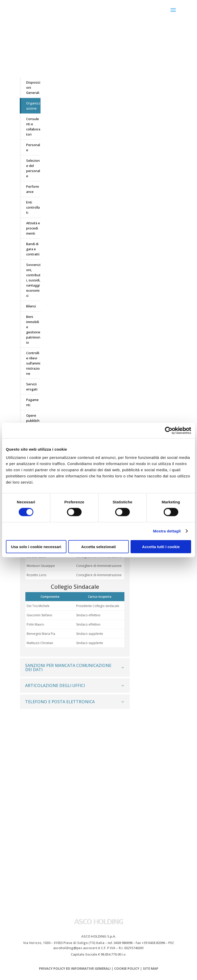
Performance (33, 189)
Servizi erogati (32, 387)
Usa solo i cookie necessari (36, 546)
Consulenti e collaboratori (33, 127)
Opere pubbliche (33, 421)
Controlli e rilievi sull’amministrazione (33, 363)
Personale (33, 147)
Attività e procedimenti (33, 228)
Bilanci (31, 306)
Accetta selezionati (98, 546)
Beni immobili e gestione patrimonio (33, 329)
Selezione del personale (33, 168)
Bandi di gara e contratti (33, 249)
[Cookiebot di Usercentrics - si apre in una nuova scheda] (169, 431)
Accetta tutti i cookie (161, 546)
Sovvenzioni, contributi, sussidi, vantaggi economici (33, 280)
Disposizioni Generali (33, 87)
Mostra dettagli (167, 531)
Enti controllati (33, 207)
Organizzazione (33, 106)
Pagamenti (32, 402)
